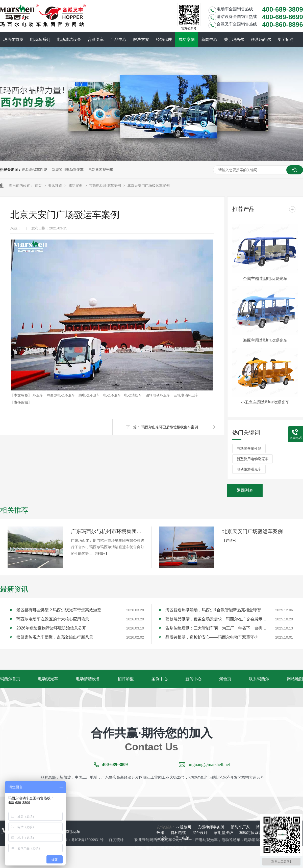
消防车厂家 (241, 827)
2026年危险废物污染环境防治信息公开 (51, 628)
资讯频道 (56, 186)
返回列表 (245, 490)
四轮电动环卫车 (158, 395)
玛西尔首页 (13, 40)
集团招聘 (286, 40)
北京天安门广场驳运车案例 (148, 186)
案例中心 (160, 679)
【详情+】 (101, 554)
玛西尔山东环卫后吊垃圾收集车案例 (170, 427)
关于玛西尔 (234, 40)
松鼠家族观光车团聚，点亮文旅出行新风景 (55, 637)
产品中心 (118, 40)
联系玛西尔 (261, 40)
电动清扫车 (134, 395)
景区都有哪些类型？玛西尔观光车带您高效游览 (59, 610)
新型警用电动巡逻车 (68, 170)
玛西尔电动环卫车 (61, 395)
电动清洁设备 (69, 40)
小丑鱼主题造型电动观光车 (265, 402)
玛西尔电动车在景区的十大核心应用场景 (53, 619)
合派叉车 (96, 40)
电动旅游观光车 (101, 170)
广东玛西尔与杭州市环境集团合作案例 (108, 531)
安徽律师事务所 (211, 827)
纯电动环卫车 (90, 395)
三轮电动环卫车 (186, 395)
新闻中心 (209, 40)
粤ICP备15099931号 (87, 840)
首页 (39, 186)
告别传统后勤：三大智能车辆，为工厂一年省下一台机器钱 (216, 628)
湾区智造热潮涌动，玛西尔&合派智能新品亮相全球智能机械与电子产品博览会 (216, 610)
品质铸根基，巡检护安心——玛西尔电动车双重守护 (212, 637)
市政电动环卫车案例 (106, 186)
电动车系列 (40, 40)
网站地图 (295, 679)
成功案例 (187, 40)
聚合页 (225, 679)
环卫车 (38, 395)
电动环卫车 (113, 395)
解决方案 (141, 40)
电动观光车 (48, 679)
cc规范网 (184, 827)
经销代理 (164, 40)
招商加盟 (126, 679)
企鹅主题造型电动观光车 (265, 279)
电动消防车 (254, 840)
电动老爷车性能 (35, 170)
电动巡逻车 (231, 840)
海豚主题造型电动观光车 (265, 340)
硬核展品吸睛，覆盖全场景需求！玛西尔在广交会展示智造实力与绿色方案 (216, 619)
